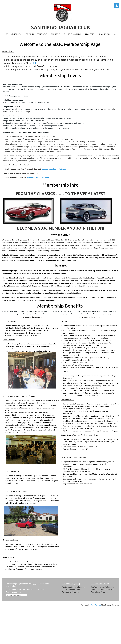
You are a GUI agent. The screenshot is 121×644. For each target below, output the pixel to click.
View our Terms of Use (100, 584)
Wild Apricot (96, 605)
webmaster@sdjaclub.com (38, 177)
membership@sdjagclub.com (54, 169)
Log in (117, 6)
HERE (34, 63)
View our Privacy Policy (71, 584)
